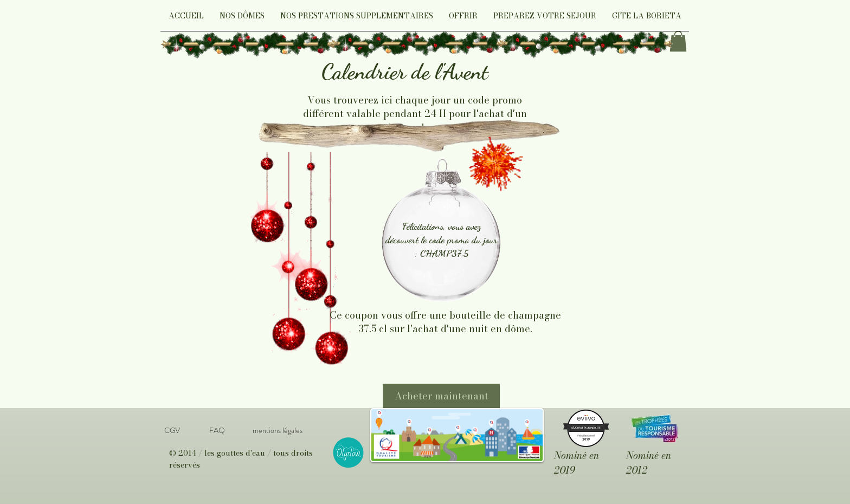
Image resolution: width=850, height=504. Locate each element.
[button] (242, 19)
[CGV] (172, 431)
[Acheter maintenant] (441, 396)
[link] (678, 41)
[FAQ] (217, 431)
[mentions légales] (277, 431)
